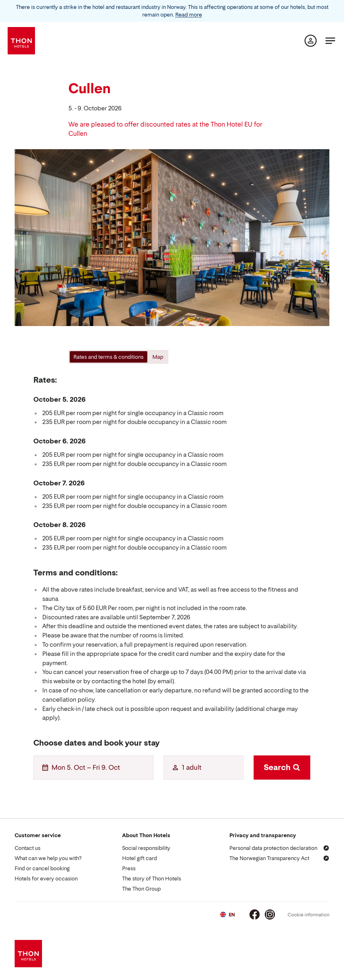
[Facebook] (255, 914)
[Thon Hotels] (21, 41)
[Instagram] (270, 914)
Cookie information (309, 915)
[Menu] (330, 41)
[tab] (108, 357)
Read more (189, 15)
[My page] (311, 41)
